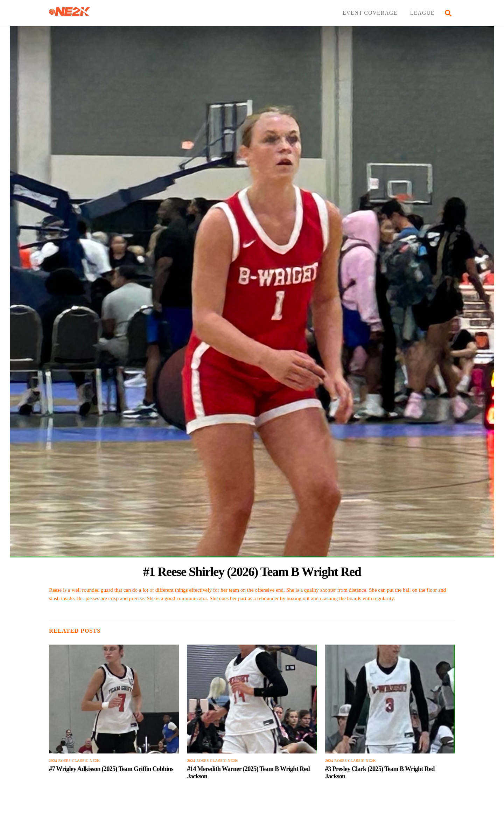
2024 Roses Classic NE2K (74, 761)
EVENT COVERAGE (370, 13)
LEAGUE (422, 13)
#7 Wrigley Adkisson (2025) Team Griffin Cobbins (111, 769)
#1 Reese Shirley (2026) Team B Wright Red (252, 572)
